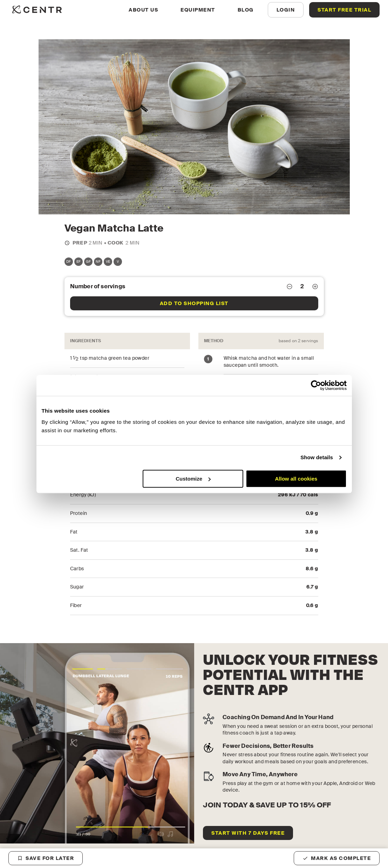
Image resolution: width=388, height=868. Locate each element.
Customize (193, 479)
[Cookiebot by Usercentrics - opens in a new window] (316, 385)
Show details (317, 457)
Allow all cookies (296, 479)
